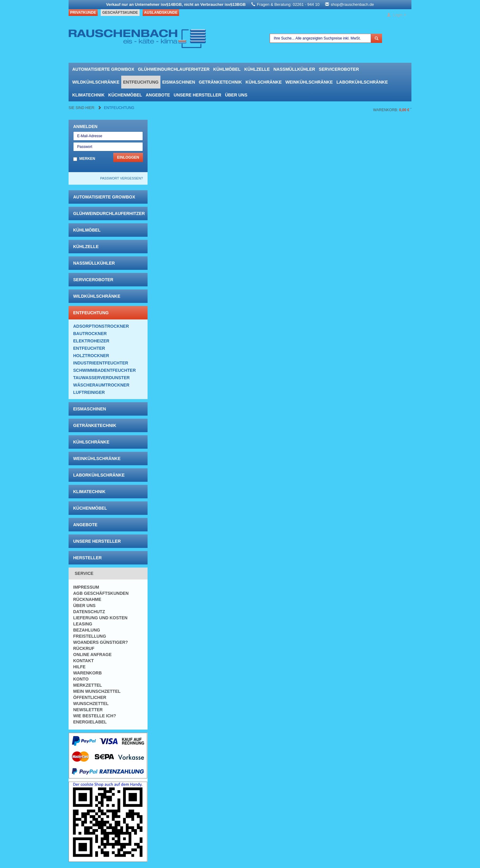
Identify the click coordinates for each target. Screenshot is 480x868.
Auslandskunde (161, 13)
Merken (87, 159)
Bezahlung (87, 630)
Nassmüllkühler (294, 69)
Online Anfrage (92, 655)
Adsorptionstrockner (101, 326)
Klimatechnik (88, 95)
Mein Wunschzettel (97, 691)
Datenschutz (89, 612)
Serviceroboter (339, 69)
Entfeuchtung (141, 82)
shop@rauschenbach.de (352, 4)
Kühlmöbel (227, 69)
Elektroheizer (91, 341)
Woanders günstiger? (101, 642)
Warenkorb (87, 673)
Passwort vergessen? (121, 178)
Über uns (236, 95)
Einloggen (128, 157)
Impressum (86, 587)
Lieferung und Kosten (100, 618)
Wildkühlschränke (96, 82)
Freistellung (90, 636)
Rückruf (84, 648)
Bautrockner (90, 334)
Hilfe (79, 667)
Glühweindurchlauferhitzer (174, 69)
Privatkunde (83, 13)
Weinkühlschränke (309, 82)
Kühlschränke (264, 82)
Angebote (158, 95)
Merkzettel (88, 685)
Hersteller (87, 558)
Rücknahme (87, 599)
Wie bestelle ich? (95, 716)
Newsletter (88, 710)
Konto (81, 679)
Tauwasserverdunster (101, 378)
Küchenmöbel (125, 95)
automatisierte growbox (103, 69)
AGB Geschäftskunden (101, 593)
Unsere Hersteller (197, 95)
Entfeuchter (89, 348)
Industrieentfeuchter (101, 363)
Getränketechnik (220, 82)
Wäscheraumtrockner (101, 385)
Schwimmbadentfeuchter (105, 370)
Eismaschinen (179, 82)
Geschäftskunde (120, 13)
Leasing (83, 624)
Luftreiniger (89, 392)
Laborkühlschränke (362, 82)
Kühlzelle (257, 69)
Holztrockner (91, 356)
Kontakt (83, 661)
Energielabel (90, 722)
